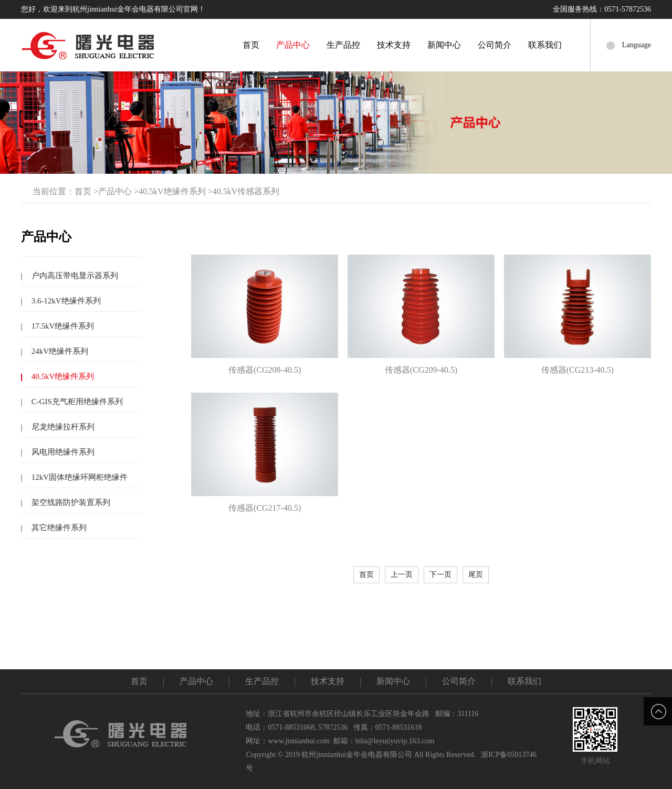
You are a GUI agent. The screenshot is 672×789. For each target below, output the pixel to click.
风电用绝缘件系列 (62, 452)
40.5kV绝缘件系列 (172, 191)
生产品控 (343, 45)
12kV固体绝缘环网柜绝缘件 (78, 477)
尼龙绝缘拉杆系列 (62, 427)
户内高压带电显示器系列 (74, 276)
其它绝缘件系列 (58, 528)
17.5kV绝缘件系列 (62, 326)
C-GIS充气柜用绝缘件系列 (76, 402)
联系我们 (545, 45)
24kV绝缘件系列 (59, 351)
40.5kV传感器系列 (246, 191)
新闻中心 (444, 45)
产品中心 (293, 45)
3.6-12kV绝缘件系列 (65, 301)
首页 (251, 45)
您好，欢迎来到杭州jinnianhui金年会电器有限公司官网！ (113, 9)
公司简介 (495, 45)
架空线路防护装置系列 (70, 502)
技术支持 (394, 45)
